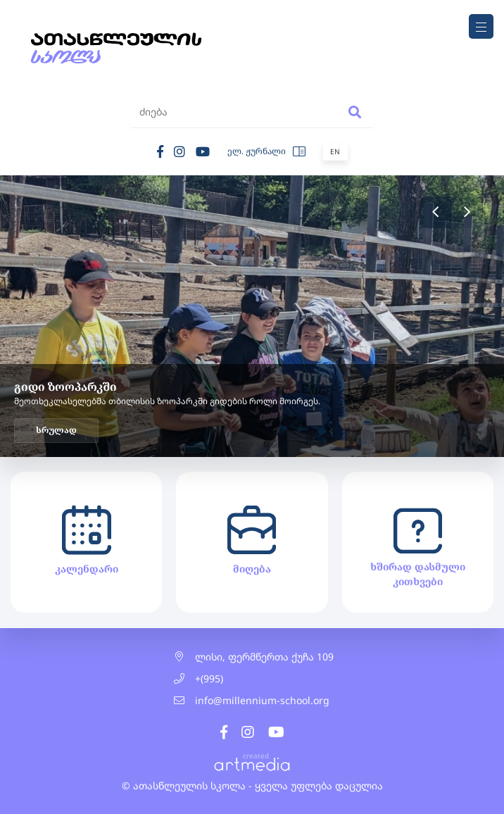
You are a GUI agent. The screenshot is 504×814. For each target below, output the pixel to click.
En (335, 151)
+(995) (209, 678)
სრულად (56, 430)
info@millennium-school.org (262, 700)
